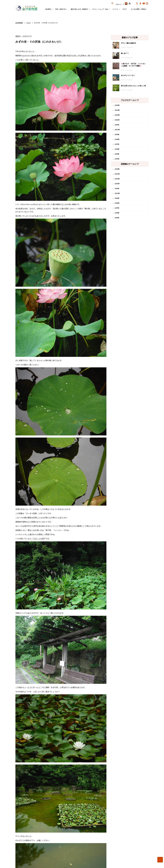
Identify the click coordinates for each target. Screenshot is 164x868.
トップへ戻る (160, 860)
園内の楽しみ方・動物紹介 (79, 9)
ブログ (124, 9)
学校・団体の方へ (61, 9)
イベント (115, 9)
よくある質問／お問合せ (139, 9)
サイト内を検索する (113, 3)
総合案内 (48, 9)
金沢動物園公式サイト (27, 8)
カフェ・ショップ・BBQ (100, 9)
